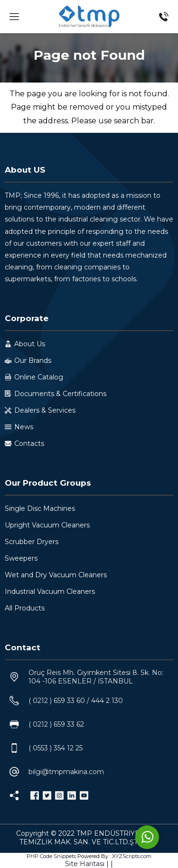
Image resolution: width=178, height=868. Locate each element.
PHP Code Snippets (51, 856)
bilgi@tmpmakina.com (66, 772)
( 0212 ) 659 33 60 (57, 701)
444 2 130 (107, 701)
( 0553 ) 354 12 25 (56, 748)
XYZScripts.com (132, 856)
